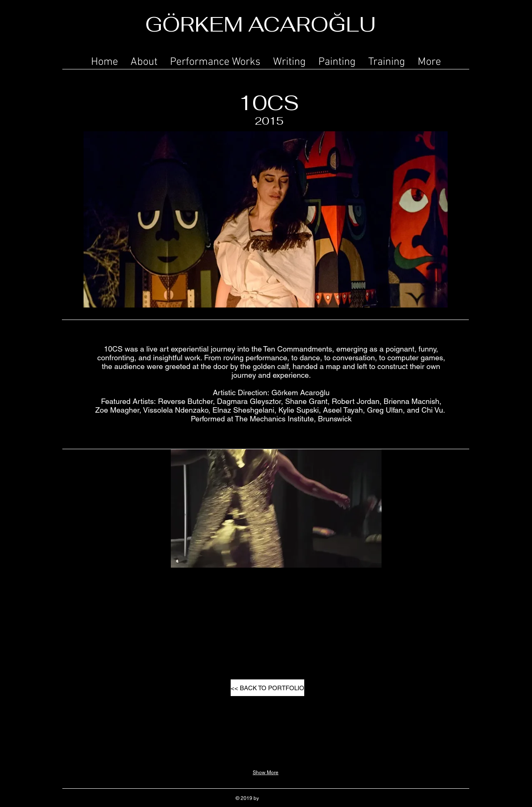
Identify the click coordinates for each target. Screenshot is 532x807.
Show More (266, 773)
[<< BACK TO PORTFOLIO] (267, 688)
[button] (215, 61)
